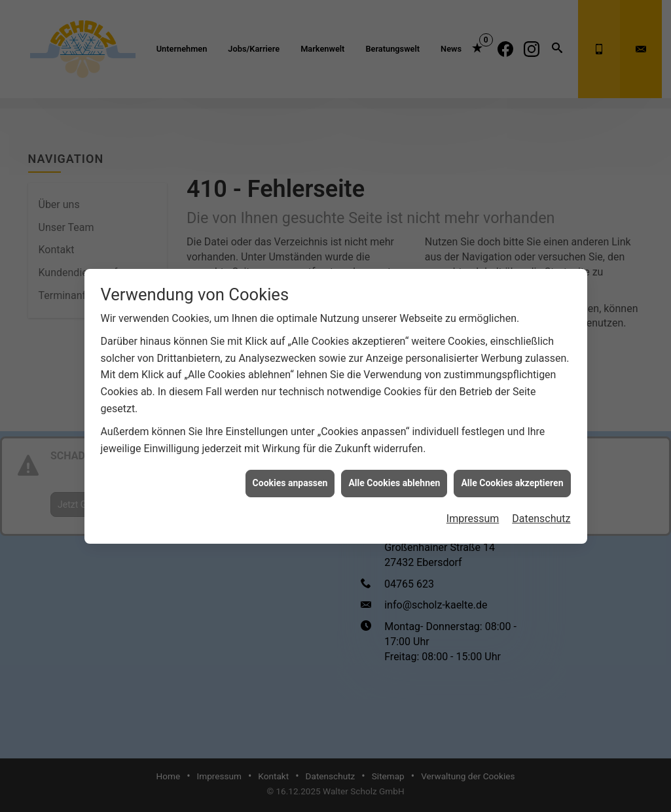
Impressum (473, 512)
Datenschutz (541, 512)
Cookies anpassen (290, 476)
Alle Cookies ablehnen (394, 476)
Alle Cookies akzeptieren (512, 476)
